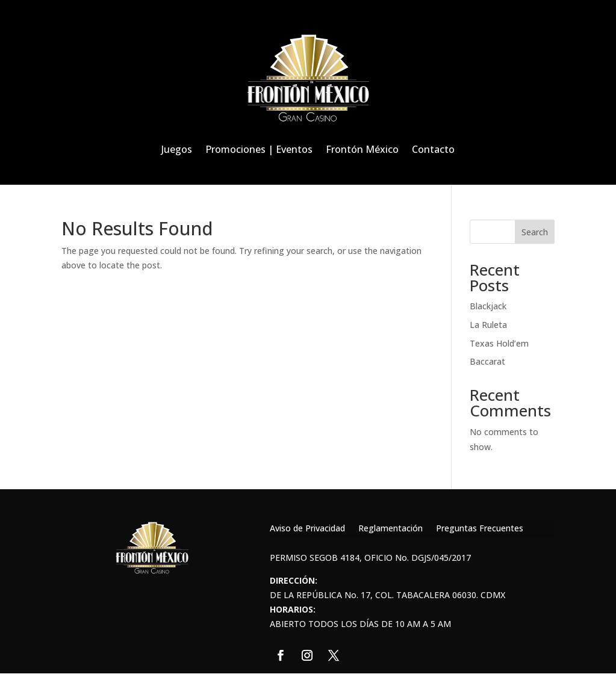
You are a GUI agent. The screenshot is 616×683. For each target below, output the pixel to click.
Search (535, 232)
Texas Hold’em (499, 343)
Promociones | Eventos (259, 149)
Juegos (177, 149)
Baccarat (487, 361)
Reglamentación (390, 529)
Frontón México (362, 149)
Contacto (433, 149)
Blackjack (488, 306)
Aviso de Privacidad (307, 529)
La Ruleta (488, 325)
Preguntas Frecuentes (480, 529)
